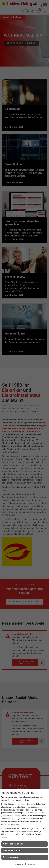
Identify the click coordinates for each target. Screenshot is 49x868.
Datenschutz (30, 864)
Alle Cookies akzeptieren (13, 844)
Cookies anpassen (10, 857)
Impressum (18, 864)
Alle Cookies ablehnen (12, 850)
